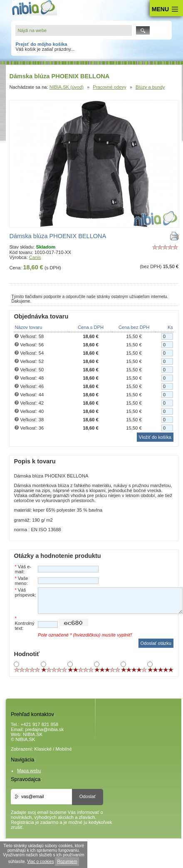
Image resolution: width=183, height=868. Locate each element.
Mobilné (64, 749)
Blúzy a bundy (150, 87)
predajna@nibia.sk (44, 729)
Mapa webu (29, 771)
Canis (35, 257)
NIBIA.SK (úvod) (67, 87)
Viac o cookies (40, 862)
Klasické (43, 749)
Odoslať (88, 796)
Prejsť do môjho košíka (41, 44)
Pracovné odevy (109, 87)
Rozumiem (67, 862)
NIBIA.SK (33, 734)
